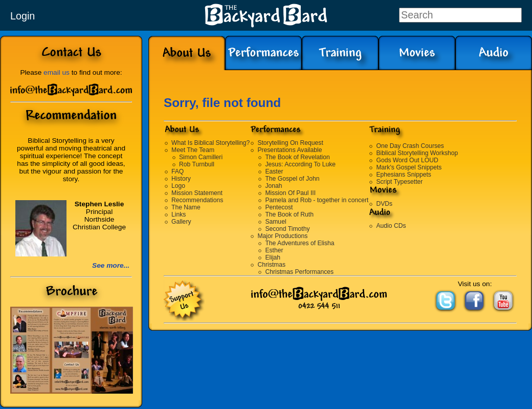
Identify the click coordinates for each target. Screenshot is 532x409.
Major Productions (282, 236)
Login (23, 16)
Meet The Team (193, 150)
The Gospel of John (292, 179)
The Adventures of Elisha (300, 243)
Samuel (275, 222)
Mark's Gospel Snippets (409, 167)
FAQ (178, 171)
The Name (186, 207)
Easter (274, 171)
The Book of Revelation (297, 157)
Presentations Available (290, 150)
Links (179, 214)
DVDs (384, 204)
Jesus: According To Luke (300, 164)
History (181, 179)
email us (57, 72)
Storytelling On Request (290, 143)
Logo (178, 186)
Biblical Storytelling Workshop (417, 153)
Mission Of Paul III (290, 193)
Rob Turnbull (197, 164)
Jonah (273, 186)
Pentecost (279, 207)
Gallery (181, 222)
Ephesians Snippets (403, 175)
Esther (274, 250)
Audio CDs (391, 226)
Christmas (271, 265)
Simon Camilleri (201, 157)
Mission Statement (197, 193)
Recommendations (197, 200)
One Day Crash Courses (410, 146)
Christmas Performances (299, 272)
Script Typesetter (399, 182)
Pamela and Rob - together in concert (317, 200)
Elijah (273, 257)
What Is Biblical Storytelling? (210, 143)
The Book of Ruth (289, 214)
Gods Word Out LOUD (407, 160)
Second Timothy (287, 229)
